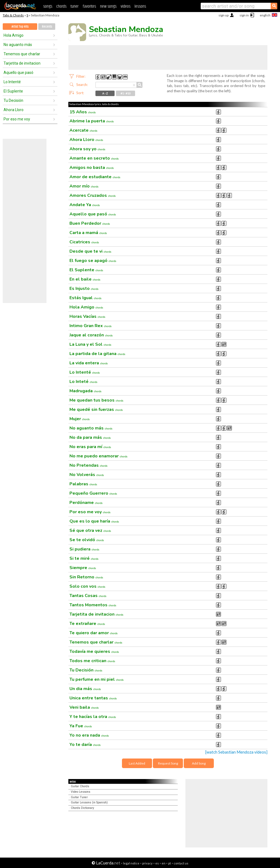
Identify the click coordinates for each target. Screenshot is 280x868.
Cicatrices (84, 242)
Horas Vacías (87, 316)
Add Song (199, 763)
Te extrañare (87, 624)
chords (61, 6)
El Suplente (13, 91)
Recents (47, 27)
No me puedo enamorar (98, 456)
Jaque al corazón (91, 335)
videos (126, 6)
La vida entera (89, 363)
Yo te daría (85, 745)
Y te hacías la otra (93, 717)
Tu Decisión (13, 100)
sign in (244, 15)
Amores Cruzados (93, 195)
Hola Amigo (14, 35)
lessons (140, 6)
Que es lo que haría (94, 521)
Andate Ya (85, 205)
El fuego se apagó (93, 261)
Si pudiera (84, 549)
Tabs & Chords (13, 15)
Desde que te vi (90, 251)
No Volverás (87, 475)
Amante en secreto (94, 158)
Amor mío (84, 186)
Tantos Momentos (93, 605)
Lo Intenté (12, 82)
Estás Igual (85, 298)
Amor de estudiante (95, 177)
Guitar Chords (80, 786)
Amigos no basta (92, 168)
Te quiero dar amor (94, 633)
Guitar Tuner (79, 797)
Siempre (83, 568)
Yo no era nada (89, 735)
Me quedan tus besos (96, 400)
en (164, 863)
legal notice (131, 863)
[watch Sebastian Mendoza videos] (236, 752)
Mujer (80, 419)
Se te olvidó (87, 540)
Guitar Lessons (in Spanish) (89, 802)
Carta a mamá (88, 233)
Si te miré (84, 558)
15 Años (83, 112)
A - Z (105, 93)
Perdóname (86, 503)
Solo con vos (87, 586)
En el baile (85, 279)
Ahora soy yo (87, 149)
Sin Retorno (86, 577)
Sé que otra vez (90, 530)
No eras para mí (90, 447)
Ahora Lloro (14, 110)
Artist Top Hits (20, 27)
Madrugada (85, 391)
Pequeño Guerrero (93, 493)
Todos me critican (92, 661)
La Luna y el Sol (90, 344)
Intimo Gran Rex (91, 326)
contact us (181, 863)
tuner (75, 6)
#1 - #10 (126, 93)
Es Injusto (84, 289)
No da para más (90, 437)
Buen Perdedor (90, 223)
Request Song (168, 763)
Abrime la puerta (92, 121)
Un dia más (85, 689)
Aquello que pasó (18, 73)
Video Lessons (81, 792)
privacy (147, 863)
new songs (108, 6)
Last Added (137, 763)
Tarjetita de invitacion (22, 63)
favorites (89, 6)
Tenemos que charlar (22, 54)
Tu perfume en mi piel (97, 679)
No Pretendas (88, 465)
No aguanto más (18, 45)
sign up (224, 15)
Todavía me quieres (94, 651)
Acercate (83, 130)
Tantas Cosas (88, 596)
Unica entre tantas (93, 698)
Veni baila (84, 707)
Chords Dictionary (82, 808)
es (157, 863)
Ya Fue (81, 726)
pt (170, 863)
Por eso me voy (17, 119)
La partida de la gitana (97, 354)
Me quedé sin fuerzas (96, 410)
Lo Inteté (83, 382)
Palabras (83, 484)
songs (48, 6)
